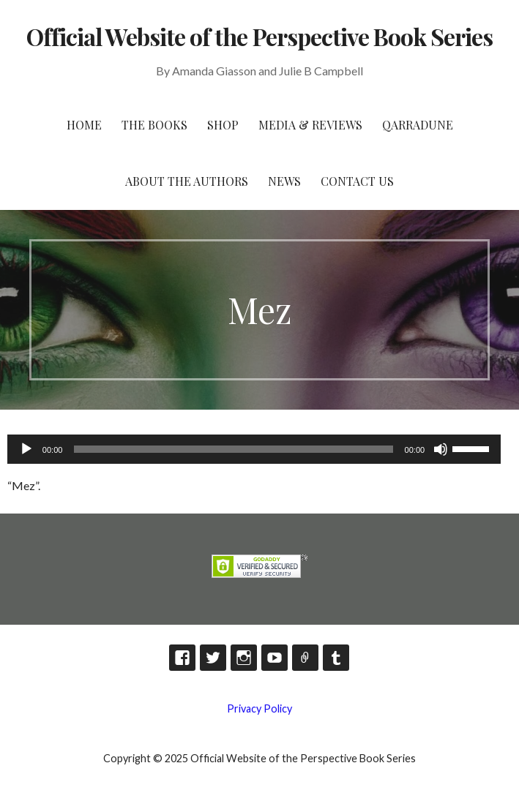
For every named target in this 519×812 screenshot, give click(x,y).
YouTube (275, 658)
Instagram (244, 658)
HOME (84, 125)
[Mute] (441, 449)
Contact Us (357, 181)
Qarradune (418, 125)
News (284, 181)
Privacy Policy (259, 708)
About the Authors (187, 181)
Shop (223, 125)
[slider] (233, 449)
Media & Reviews (310, 125)
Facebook (182, 658)
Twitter (213, 658)
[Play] (26, 449)
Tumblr (336, 658)
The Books (154, 125)
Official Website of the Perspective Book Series (260, 36)
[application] (254, 449)
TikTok (305, 658)
